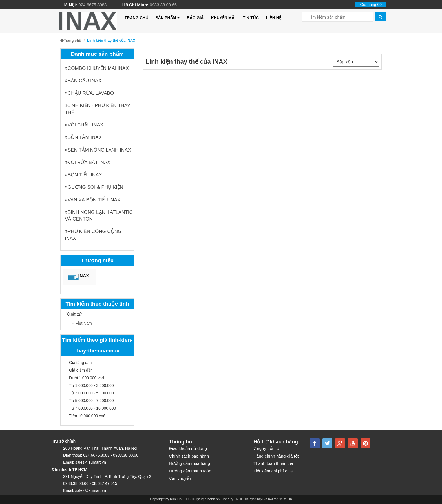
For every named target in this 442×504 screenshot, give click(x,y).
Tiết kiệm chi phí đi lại (274, 471)
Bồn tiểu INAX (83, 175)
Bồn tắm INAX (83, 137)
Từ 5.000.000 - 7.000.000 (91, 401)
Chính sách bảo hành (189, 456)
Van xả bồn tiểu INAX (93, 200)
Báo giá (195, 18)
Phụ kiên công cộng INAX (93, 235)
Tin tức (251, 18)
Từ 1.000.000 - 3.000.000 (91, 385)
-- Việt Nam (82, 323)
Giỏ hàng (371, 5)
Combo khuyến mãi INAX (97, 68)
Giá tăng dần (80, 363)
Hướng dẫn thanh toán (190, 471)
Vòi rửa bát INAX (88, 162)
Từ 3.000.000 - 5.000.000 (91, 393)
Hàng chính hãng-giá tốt (276, 456)
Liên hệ (274, 18)
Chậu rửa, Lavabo (89, 93)
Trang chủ (136, 18)
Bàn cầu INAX (83, 81)
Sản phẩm (168, 18)
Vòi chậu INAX (84, 125)
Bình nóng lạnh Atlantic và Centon (99, 216)
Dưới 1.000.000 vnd (87, 378)
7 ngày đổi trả (266, 448)
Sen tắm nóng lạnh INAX (98, 150)
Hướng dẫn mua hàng (189, 463)
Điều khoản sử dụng (188, 448)
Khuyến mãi (223, 18)
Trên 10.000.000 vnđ (87, 416)
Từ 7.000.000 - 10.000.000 (92, 408)
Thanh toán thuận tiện (274, 463)
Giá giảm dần (81, 370)
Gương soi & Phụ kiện (94, 187)
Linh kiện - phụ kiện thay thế (98, 109)
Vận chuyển (180, 478)
